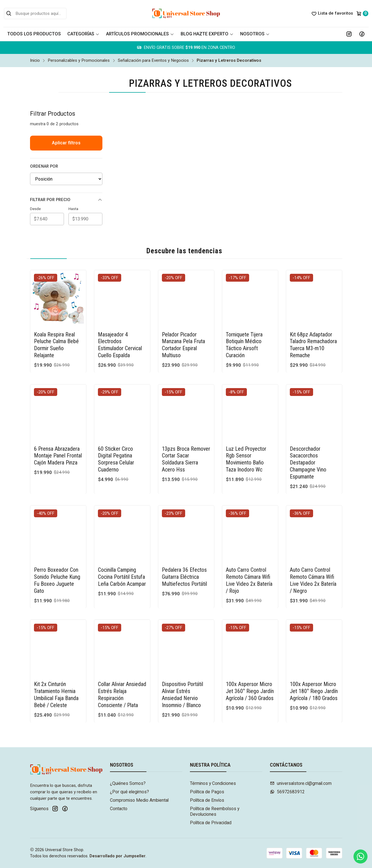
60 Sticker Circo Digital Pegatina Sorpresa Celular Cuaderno (116, 454)
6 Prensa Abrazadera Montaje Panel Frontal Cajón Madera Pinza (58, 450)
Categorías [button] (83, 34)
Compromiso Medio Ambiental (139, 800)
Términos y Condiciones (213, 783)
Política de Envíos (207, 800)
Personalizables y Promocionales (79, 61)
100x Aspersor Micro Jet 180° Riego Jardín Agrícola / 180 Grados (314, 686)
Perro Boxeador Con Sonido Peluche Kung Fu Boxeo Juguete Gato (57, 575)
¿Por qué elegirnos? (129, 792)
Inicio (35, 61)
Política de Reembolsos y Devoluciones (215, 811)
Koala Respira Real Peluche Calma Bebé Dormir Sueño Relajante (56, 345)
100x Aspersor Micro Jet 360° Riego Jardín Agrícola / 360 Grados (250, 686)
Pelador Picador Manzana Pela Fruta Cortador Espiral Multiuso (183, 345)
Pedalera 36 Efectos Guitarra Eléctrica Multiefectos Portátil (184, 572)
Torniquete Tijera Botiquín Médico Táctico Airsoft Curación (244, 345)
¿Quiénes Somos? (128, 783)
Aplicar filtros (66, 143)
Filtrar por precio (66, 200)
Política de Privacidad (211, 823)
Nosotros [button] (255, 34)
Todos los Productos (34, 34)
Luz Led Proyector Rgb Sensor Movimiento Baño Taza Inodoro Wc (246, 454)
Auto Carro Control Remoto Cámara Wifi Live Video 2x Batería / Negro (313, 575)
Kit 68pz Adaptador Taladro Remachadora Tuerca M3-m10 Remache (313, 345)
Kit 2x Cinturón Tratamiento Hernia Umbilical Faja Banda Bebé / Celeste (56, 689)
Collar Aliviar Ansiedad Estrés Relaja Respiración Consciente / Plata (122, 689)
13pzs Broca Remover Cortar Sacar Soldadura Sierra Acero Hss (186, 454)
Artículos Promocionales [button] (140, 34)
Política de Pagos (207, 792)
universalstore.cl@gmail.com (301, 783)
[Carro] (362, 13)
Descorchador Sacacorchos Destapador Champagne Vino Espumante (308, 457)
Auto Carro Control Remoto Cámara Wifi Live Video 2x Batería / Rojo (249, 575)
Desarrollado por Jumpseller (118, 856)
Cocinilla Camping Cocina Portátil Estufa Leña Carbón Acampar (122, 572)
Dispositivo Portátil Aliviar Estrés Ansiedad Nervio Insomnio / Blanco (182, 689)
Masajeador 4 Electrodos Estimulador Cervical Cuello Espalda (120, 345)
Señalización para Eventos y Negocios (153, 61)
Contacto (119, 809)
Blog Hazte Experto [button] (207, 34)
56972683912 (287, 792)
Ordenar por (44, 166)
